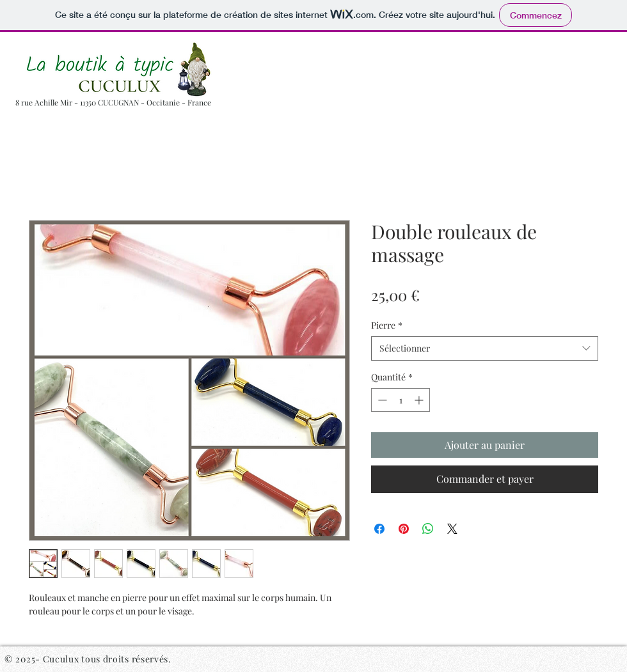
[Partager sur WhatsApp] (428, 529)
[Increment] (420, 400)
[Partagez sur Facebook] (379, 529)
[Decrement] (381, 400)
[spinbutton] (401, 400)
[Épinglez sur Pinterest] (404, 529)
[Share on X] (452, 529)
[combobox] (485, 348)
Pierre (387, 325)
